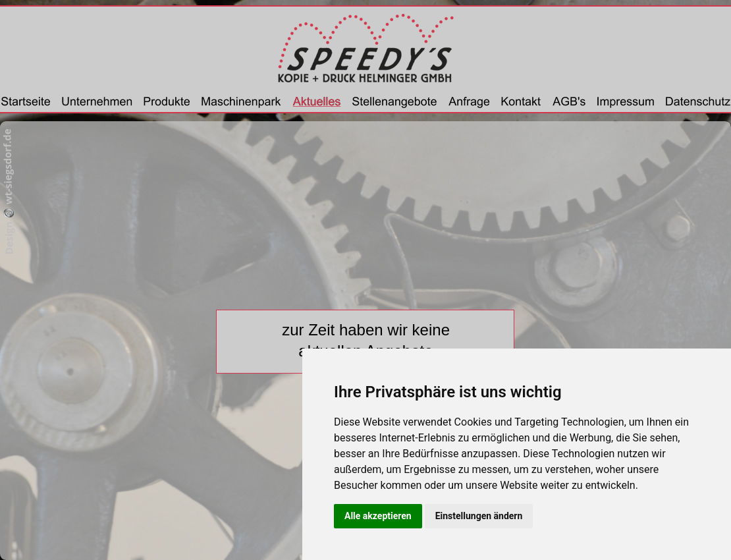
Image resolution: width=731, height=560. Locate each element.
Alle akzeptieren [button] (378, 516)
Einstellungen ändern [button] (479, 516)
